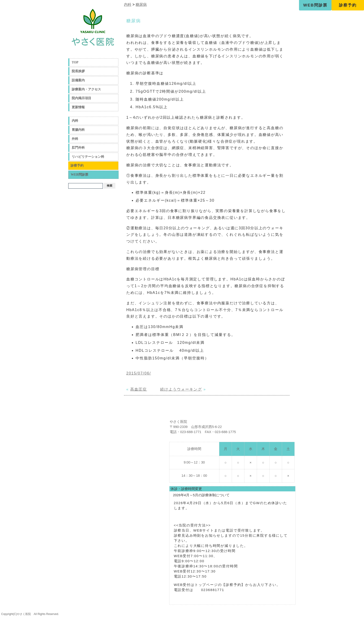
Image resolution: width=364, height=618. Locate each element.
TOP (75, 62)
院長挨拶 (78, 71)
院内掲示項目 (81, 98)
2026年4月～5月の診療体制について (201, 495)
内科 (75, 121)
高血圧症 (139, 389)
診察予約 (348, 5)
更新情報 (78, 107)
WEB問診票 (315, 5)
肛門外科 (78, 148)
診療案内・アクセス (86, 89)
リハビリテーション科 (88, 157)
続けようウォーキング (181, 389)
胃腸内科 (78, 130)
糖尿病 (141, 5)
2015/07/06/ (139, 373)
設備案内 (78, 80)
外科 (75, 139)
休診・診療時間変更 (186, 489)
